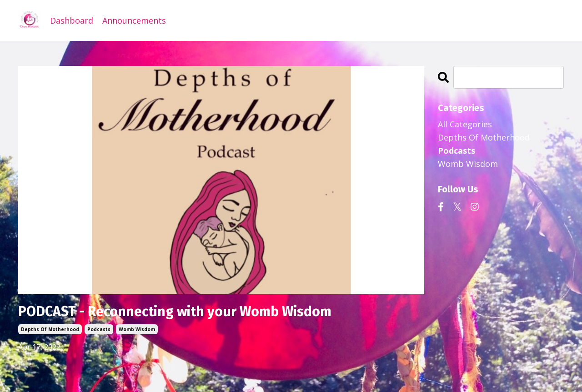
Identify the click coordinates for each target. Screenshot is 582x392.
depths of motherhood (50, 329)
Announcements (134, 20)
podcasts (99, 329)
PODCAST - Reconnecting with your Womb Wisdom (175, 312)
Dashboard (72, 20)
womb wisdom (137, 329)
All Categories (465, 124)
